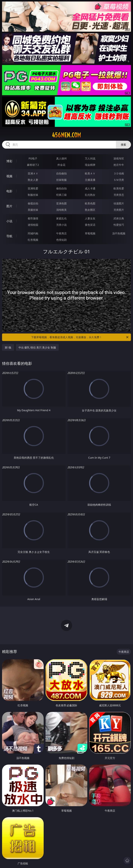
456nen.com (66, 135)
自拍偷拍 (61, 173)
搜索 (123, 145)
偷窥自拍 (33, 203)
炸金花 (61, 165)
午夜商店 (61, 233)
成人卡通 (90, 188)
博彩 (9, 161)
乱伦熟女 (90, 195)
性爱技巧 (119, 225)
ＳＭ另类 (119, 180)
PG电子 (33, 158)
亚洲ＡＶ (33, 173)
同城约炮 (33, 233)
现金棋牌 (90, 165)
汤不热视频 (119, 233)
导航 (9, 236)
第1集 (8, 347)
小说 (9, 221)
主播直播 (90, 180)
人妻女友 (90, 218)
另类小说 (61, 225)
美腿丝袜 (33, 210)
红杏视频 (33, 240)
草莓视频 (90, 233)
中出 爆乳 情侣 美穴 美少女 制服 (37, 347)
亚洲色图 (61, 203)
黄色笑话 (90, 225)
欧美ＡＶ (90, 173)
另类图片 (119, 210)
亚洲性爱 (33, 188)
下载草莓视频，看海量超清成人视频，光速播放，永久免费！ (80, 337)
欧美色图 (90, 203)
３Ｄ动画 (119, 173)
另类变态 (119, 195)
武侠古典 (119, 218)
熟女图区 (90, 210)
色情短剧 (61, 240)
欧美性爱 (119, 188)
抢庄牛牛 (119, 165)
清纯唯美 (61, 210)
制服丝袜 (33, 195)
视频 (9, 176)
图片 (9, 206)
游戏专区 (119, 158)
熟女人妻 (33, 180)
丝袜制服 (61, 180)
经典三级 (61, 195)
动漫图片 (119, 203)
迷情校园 (33, 225)
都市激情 (33, 218)
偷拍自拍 (61, 188)
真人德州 (61, 158)
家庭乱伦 (61, 218)
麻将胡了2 (33, 165)
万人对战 (90, 158)
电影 (9, 191)
